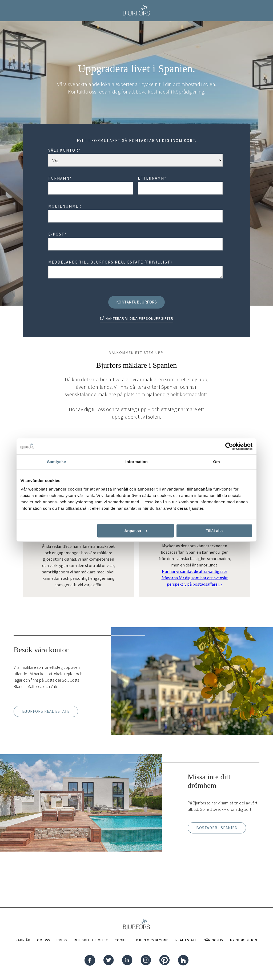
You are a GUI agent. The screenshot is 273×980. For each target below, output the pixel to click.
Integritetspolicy (91, 940)
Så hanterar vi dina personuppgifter (136, 318)
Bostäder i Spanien (217, 828)
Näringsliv (214, 940)
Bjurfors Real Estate (46, 711)
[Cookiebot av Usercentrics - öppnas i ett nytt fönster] (229, 446)
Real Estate (186, 940)
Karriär (23, 940)
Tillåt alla (214, 531)
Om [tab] (216, 462)
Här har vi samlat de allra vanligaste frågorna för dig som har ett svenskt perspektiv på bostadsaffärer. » (195, 578)
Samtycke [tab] (57, 462)
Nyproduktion (244, 940)
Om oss (43, 940)
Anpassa (136, 531)
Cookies (122, 940)
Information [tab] (136, 462)
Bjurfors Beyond (152, 940)
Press (62, 940)
